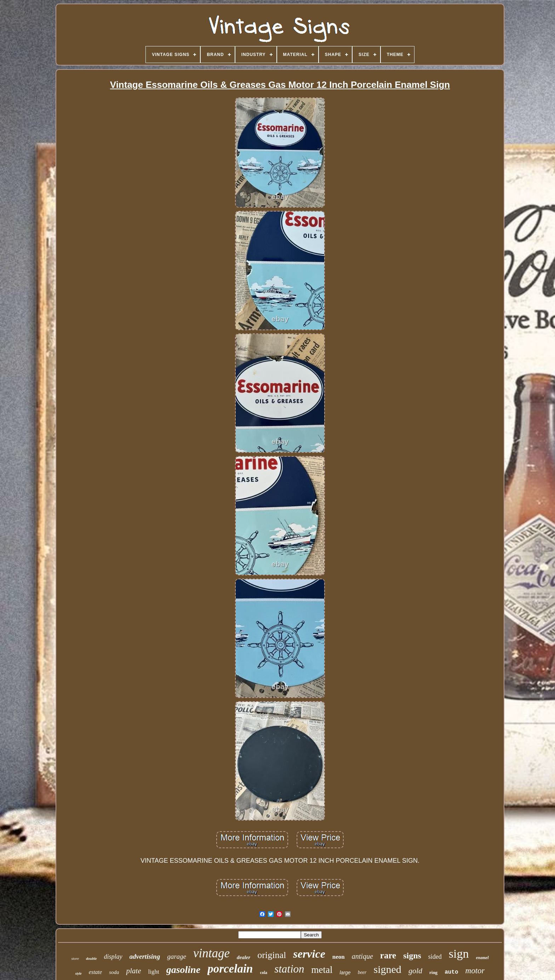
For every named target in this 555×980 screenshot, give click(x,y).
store (75, 958)
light (153, 972)
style (78, 973)
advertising (145, 956)
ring (433, 972)
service (309, 954)
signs (412, 956)
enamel (482, 958)
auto (451, 972)
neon (339, 957)
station (289, 969)
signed (388, 969)
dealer (244, 957)
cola (264, 973)
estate (95, 972)
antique (362, 956)
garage (177, 956)
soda (114, 972)
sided (435, 957)
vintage (211, 953)
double (91, 958)
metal (322, 970)
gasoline (183, 970)
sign (459, 954)
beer (362, 972)
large (345, 973)
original (272, 955)
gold (415, 971)
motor (475, 971)
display (113, 957)
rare (388, 955)
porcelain (230, 969)
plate (133, 971)
